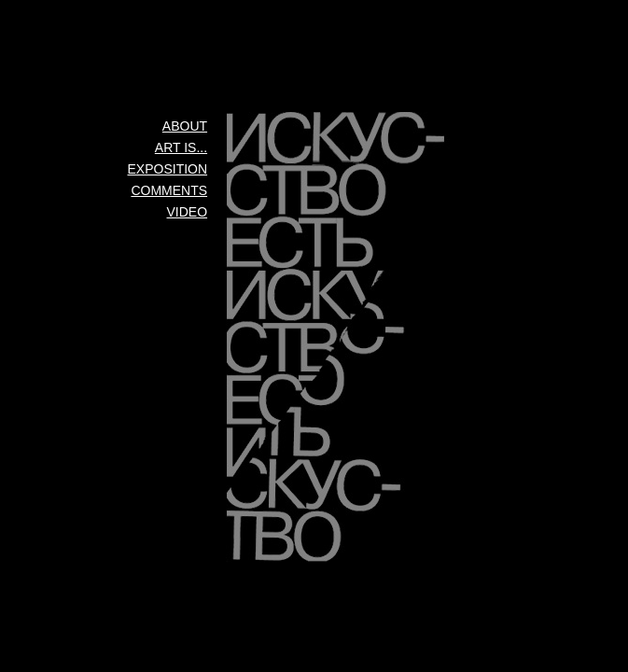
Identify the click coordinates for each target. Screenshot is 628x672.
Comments (169, 190)
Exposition (168, 169)
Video (188, 212)
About (185, 126)
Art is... (181, 147)
